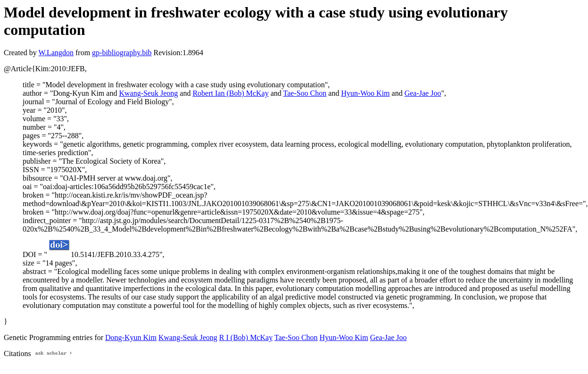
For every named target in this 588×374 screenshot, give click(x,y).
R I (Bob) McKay (246, 337)
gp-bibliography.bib (122, 53)
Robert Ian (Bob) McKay (230, 93)
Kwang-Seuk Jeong (148, 93)
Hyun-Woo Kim (365, 93)
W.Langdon (56, 53)
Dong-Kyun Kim (131, 337)
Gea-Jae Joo (423, 93)
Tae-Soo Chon (305, 93)
